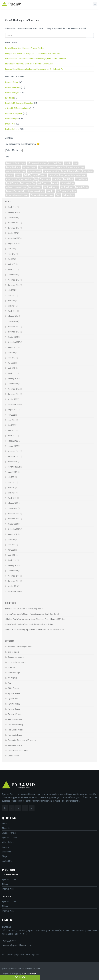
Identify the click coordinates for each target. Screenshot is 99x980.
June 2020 (12, 545)
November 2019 (14, 581)
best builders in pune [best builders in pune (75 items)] (13, 167)
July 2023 (11, 353)
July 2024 (11, 290)
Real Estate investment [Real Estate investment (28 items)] (51, 187)
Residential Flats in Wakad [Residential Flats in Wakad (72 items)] (15, 191)
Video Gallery (8, 842)
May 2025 (11, 259)
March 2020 (12, 560)
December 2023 (14, 327)
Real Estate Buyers (12, 93)
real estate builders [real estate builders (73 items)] (67, 183)
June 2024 (12, 295)
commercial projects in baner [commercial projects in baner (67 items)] (16, 171)
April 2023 (11, 368)
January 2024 (13, 321)
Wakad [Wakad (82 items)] (58, 195)
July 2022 (11, 415)
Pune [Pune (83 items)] (36, 179)
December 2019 (14, 576)
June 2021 (12, 482)
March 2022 (12, 436)
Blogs (4, 856)
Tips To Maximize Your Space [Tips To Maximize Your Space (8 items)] (66, 191)
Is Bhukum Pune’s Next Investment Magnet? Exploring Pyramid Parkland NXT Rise (36, 59)
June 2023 (12, 358)
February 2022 (13, 441)
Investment (10, 98)
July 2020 (11, 540)
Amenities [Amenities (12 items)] (68, 163)
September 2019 (14, 591)
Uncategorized (14, 756)
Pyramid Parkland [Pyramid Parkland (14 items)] (12, 183)
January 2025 (13, 275)
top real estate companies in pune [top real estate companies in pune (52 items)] (17, 195)
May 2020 (11, 550)
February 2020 (13, 565)
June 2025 (12, 254)
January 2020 (13, 571)
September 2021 (14, 467)
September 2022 (14, 405)
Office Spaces (13, 688)
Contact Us (7, 861)
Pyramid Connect (9, 838)
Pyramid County (14, 704)
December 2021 (14, 451)
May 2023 (11, 363)
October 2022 (13, 399)
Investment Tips (14, 673)
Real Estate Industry (16, 725)
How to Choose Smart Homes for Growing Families (25, 48)
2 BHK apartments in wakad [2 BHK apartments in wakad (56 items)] (37, 163)
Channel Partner (9, 833)
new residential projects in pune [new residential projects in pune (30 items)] (76, 175)
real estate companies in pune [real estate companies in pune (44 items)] (16, 187)
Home (5, 823)
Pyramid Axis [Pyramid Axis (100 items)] (57, 179)
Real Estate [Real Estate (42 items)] (55, 183)
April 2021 (11, 493)
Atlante (5, 884)
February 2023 (13, 379)
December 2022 (14, 389)
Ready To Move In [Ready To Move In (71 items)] (43, 183)
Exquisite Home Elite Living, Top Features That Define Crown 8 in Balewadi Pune (35, 69)
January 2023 (13, 384)
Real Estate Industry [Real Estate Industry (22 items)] (35, 187)
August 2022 (12, 410)
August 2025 (12, 244)
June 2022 (12, 420)
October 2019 (13, 586)
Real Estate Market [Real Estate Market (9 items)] (67, 187)
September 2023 (14, 342)
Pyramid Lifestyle (12, 82)
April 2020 (11, 555)
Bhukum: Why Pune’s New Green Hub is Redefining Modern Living (29, 64)
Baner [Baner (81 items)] (76, 163)
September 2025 (14, 238)
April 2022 (11, 430)
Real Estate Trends (12, 129)
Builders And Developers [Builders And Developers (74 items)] (47, 167)
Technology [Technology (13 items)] (50, 191)
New (10, 683)
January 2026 (13, 218)
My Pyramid (12, 678)
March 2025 (12, 269)
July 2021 (11, 477)
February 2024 (13, 316)
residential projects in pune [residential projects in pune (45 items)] (35, 191)
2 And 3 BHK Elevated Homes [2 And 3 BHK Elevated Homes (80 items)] (16, 163)
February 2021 (13, 503)
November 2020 (14, 519)
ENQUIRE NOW (20, 977)
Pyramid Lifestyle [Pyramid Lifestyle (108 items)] (81, 179)
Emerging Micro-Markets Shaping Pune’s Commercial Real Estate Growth (33, 53)
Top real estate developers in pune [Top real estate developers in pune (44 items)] (42, 195)
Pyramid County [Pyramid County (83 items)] (68, 179)
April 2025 (11, 264)
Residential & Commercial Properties (19, 103)
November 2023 (14, 332)
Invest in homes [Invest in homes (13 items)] (87, 171)
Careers (5, 847)
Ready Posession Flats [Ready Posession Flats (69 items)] (28, 183)
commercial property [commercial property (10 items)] (35, 171)
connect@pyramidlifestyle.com (17, 945)
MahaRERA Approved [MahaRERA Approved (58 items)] (40, 175)
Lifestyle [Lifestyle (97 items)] (18, 175)
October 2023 (13, 337)
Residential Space (12, 119)
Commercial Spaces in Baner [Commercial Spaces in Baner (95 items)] (71, 171)
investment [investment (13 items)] (10, 175)
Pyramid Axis (10, 124)
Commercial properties (14, 113)
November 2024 (14, 285)
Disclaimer (7, 852)
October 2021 (13, 462)
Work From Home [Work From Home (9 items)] (68, 195)
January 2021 (13, 508)
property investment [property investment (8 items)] (26, 179)
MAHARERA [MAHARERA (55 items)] (27, 175)
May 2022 (11, 425)
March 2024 (12, 311)
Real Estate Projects (13, 87)
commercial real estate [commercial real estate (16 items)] (51, 171)
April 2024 (11, 306)
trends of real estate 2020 (18, 751)
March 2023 (12, 373)
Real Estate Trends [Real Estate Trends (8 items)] (81, 187)
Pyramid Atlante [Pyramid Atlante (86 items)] (45, 179)
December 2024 (14, 280)
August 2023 (12, 347)
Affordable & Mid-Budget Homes (18, 108)
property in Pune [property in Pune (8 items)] (12, 179)
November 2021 (14, 456)
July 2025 (11, 249)
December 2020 (14, 514)
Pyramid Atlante (14, 693)
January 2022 (13, 446)
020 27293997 (9, 941)
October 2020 (13, 524)
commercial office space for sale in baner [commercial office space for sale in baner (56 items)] (71, 167)
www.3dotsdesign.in (30, 973)
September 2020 (14, 529)
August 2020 (12, 534)
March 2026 (12, 207)
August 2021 (12, 472)
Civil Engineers (14, 652)
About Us (6, 828)
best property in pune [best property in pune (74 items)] (29, 167)
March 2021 (12, 498)
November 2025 (14, 228)
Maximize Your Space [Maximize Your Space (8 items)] (56, 175)
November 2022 (14, 394)
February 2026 (13, 212)
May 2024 (11, 301)
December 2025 (14, 223)
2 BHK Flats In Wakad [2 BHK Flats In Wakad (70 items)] (55, 163)
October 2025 (13, 233)
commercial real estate (17, 662)
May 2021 (11, 488)
